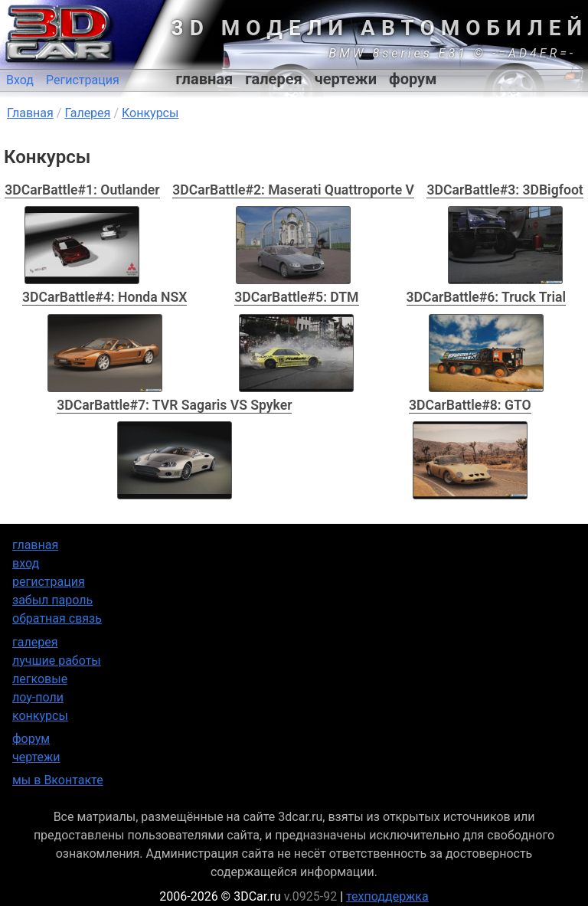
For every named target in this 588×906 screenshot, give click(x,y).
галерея (273, 79)
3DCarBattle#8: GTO (470, 405)
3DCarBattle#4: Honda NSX (105, 297)
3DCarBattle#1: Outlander (82, 190)
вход (26, 563)
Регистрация (83, 80)
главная (205, 79)
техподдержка (387, 896)
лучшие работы (57, 661)
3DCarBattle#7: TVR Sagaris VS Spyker (174, 405)
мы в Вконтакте (58, 780)
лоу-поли (38, 697)
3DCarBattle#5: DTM (296, 297)
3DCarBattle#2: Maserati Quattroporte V (293, 190)
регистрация (49, 582)
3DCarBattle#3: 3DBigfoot (505, 190)
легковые (40, 679)
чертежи (346, 79)
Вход (20, 80)
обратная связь (57, 618)
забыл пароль (52, 600)
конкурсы (40, 716)
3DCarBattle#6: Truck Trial (486, 297)
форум (413, 79)
